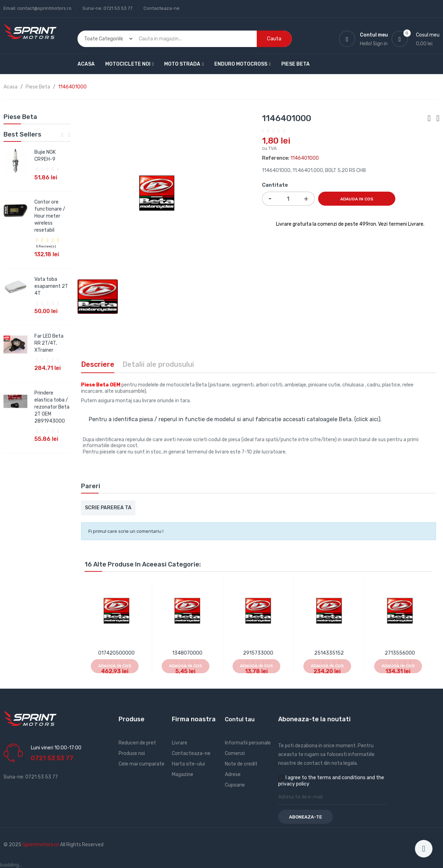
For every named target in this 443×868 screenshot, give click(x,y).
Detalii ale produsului (158, 364)
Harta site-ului (188, 764)
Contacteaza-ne (162, 8)
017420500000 (116, 653)
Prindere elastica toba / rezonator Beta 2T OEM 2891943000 (52, 407)
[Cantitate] (288, 199)
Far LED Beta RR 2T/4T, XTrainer (49, 343)
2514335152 (329, 653)
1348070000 (187, 653)
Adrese (233, 774)
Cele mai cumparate (142, 764)
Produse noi (132, 753)
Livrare (180, 743)
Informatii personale (248, 743)
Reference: (276, 158)
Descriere (98, 364)
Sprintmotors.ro (41, 845)
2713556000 (400, 653)
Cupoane (235, 785)
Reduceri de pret (137, 743)
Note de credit (241, 764)
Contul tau (240, 719)
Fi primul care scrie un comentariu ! (126, 531)
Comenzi (235, 753)
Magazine (183, 774)
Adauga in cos (357, 199)
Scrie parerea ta (108, 508)
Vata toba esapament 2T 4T (51, 286)
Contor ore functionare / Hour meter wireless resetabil (50, 216)
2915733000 (258, 653)
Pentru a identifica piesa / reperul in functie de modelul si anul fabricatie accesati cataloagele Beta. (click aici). (235, 419)
